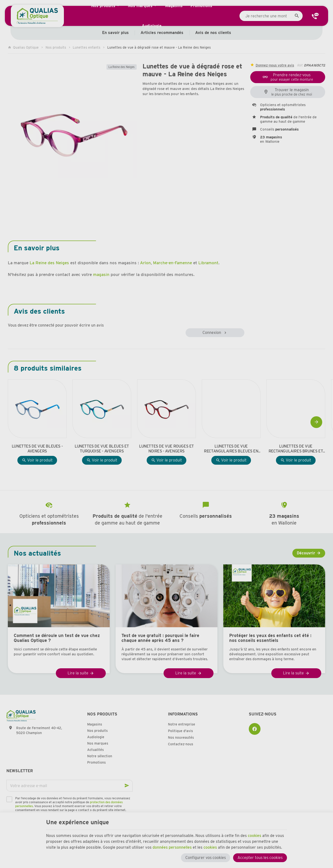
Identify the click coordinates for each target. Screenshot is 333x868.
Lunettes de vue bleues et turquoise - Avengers (102, 449)
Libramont (208, 263)
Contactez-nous (181, 744)
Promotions (96, 762)
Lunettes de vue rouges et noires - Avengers (166, 449)
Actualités (95, 750)
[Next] (316, 422)
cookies (255, 836)
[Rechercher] (297, 16)
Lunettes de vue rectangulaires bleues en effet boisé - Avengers (231, 449)
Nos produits (56, 47)
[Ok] (127, 786)
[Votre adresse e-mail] (70, 786)
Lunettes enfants (87, 47)
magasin (101, 275)
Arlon (145, 263)
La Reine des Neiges (122, 67)
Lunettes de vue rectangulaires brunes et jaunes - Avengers (296, 449)
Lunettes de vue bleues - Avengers (37, 449)
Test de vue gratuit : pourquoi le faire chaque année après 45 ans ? (160, 638)
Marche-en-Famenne (172, 263)
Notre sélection (100, 756)
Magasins (95, 724)
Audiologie (96, 737)
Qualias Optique (23, 47)
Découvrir (306, 553)
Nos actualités (37, 553)
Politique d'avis (180, 731)
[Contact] (315, 16)
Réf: (300, 65)
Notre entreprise (182, 724)
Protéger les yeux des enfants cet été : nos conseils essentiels (270, 638)
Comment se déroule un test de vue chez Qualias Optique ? (57, 638)
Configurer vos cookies (206, 858)
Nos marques (98, 743)
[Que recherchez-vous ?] (271, 16)
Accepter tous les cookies (260, 858)
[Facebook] (255, 729)
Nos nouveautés (181, 737)
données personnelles (172, 847)
